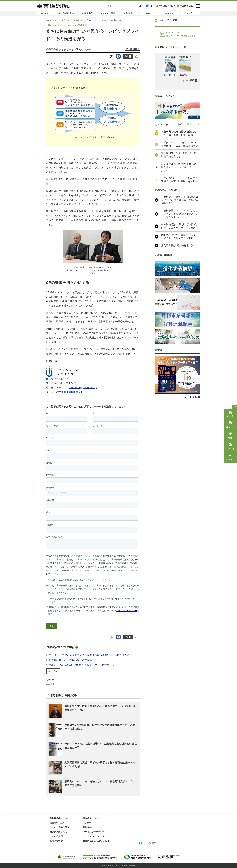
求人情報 (87, 823)
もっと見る (53, 671)
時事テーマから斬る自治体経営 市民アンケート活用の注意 (82, 665)
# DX (149, 13)
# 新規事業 (88, 13)
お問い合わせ (56, 841)
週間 (189, 124)
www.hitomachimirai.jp (69, 392)
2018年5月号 (60, 20)
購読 (152, 843)
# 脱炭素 (128, 13)
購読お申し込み (57, 823)
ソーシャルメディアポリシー (97, 836)
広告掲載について (92, 818)
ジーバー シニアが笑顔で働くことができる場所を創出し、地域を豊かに (89, 655)
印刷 (128, 56)
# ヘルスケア (47, 13)
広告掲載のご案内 (166, 6)
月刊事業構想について (60, 818)
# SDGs (169, 13)
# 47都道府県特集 (67, 13)
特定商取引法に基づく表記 (96, 841)
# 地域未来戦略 (108, 13)
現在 (180, 124)
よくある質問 (56, 836)
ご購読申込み (185, 6)
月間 (198, 124)
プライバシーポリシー (94, 832)
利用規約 (87, 827)
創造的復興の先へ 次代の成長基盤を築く (72, 660)
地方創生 (51, 684)
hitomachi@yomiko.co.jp (83, 387)
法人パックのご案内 (59, 827)
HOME (49, 20)
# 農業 (190, 13)
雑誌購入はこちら (58, 832)
